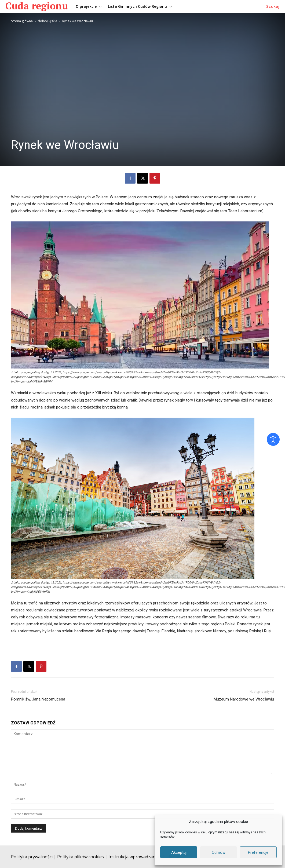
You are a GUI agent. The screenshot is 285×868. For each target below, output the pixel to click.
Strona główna (22, 21)
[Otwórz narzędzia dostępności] (273, 439)
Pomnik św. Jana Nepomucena (38, 699)
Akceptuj (179, 852)
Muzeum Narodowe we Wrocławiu (244, 699)
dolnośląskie (48, 21)
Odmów (219, 852)
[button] (273, 6)
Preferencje (258, 852)
